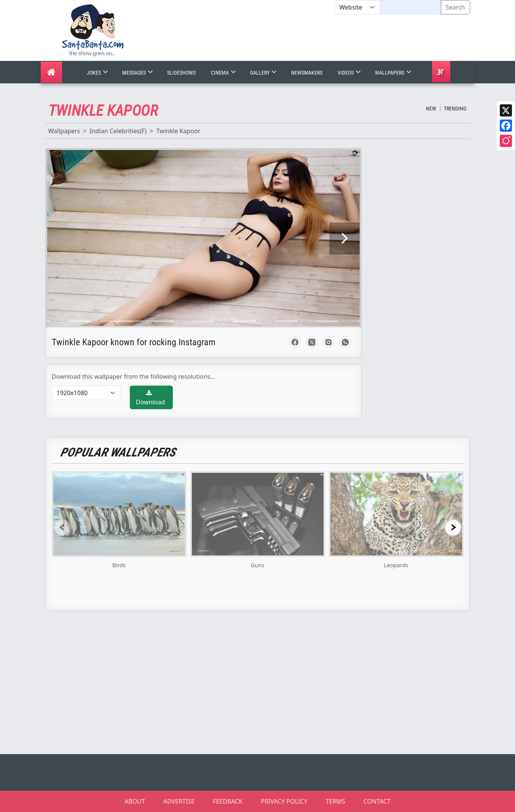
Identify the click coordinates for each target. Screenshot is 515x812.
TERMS (336, 801)
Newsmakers (307, 73)
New (431, 108)
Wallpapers (394, 73)
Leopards (396, 565)
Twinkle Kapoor (179, 131)
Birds (119, 565)
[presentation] (62, 527)
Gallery (264, 73)
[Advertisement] (335, 38)
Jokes (98, 73)
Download (150, 398)
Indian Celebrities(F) (118, 131)
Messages (138, 73)
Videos (350, 73)
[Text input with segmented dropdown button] (411, 7)
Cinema (224, 73)
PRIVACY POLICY (284, 801)
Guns (258, 565)
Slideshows (181, 73)
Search (455, 7)
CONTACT (377, 801)
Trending (455, 108)
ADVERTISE (179, 801)
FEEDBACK (228, 801)
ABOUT (135, 801)
